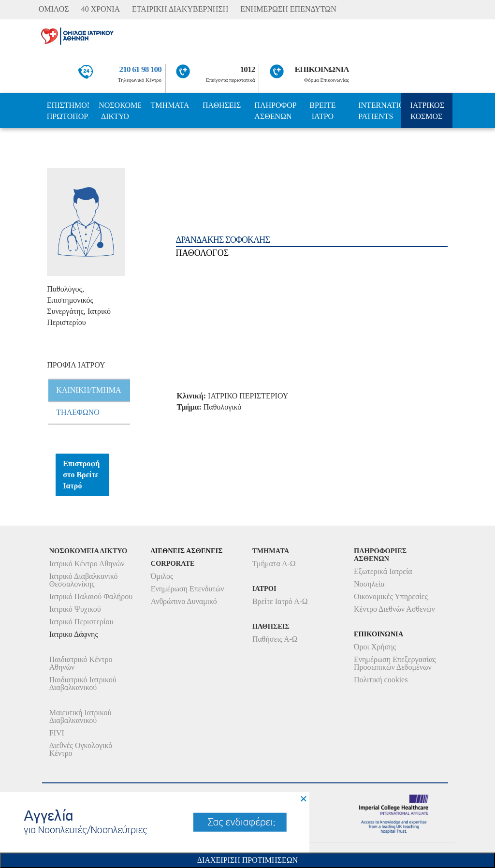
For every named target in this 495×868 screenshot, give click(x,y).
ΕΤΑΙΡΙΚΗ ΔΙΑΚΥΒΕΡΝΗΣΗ (180, 9)
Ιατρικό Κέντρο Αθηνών (87, 564)
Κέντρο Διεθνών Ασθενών (394, 609)
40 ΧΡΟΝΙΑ (101, 9)
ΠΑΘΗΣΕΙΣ (222, 105)
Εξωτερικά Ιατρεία (383, 571)
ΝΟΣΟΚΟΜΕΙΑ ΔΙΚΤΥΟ (120, 111)
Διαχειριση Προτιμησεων (247, 860)
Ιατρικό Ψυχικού (75, 609)
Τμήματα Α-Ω (274, 564)
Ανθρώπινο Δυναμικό (184, 601)
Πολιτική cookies (381, 680)
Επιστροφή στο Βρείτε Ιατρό (81, 475)
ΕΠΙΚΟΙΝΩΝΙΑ (322, 69)
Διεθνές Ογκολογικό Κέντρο (81, 749)
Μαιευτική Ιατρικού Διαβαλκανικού (80, 716)
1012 (248, 69)
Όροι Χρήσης (375, 647)
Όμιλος (162, 576)
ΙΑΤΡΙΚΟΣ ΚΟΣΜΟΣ (427, 111)
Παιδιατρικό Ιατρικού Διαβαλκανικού (83, 684)
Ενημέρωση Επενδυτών (188, 589)
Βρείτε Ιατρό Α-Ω (280, 601)
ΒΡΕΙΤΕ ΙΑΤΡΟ (322, 111)
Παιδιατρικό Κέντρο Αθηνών (81, 663)
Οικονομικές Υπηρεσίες (391, 596)
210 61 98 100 (141, 69)
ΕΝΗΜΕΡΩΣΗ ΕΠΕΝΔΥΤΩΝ (288, 9)
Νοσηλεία (369, 584)
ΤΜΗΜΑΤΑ (170, 105)
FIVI (57, 733)
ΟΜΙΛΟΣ (54, 9)
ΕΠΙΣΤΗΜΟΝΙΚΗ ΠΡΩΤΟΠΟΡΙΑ (68, 111)
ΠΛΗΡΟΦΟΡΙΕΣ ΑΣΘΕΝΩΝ (275, 111)
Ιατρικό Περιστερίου (81, 622)
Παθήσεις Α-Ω (275, 639)
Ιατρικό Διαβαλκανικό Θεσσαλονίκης (84, 580)
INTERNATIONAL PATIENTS (379, 111)
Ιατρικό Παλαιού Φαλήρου (91, 596)
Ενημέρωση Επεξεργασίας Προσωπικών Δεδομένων (395, 663)
